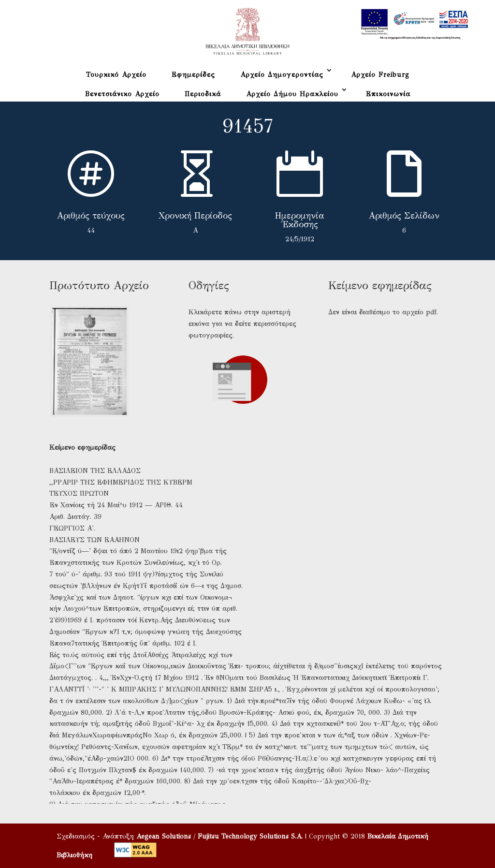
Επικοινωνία (388, 94)
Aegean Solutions (164, 836)
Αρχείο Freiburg (380, 75)
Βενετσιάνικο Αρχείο (122, 94)
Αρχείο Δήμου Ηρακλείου (292, 94)
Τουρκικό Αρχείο (116, 75)
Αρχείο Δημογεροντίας (282, 75)
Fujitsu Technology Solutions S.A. (250, 836)
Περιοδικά (203, 94)
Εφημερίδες (193, 75)
